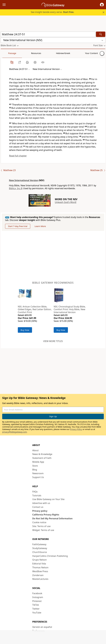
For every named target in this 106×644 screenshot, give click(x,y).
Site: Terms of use (41, 526)
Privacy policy (40, 511)
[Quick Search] (48, 34)
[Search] (101, 34)
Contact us (38, 507)
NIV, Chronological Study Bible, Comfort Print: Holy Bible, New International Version (70, 309)
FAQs (35, 492)
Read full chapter (18, 156)
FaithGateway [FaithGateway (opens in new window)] (39, 544)
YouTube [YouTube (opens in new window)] (37, 613)
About (35, 450)
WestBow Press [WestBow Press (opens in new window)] (40, 571)
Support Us (38, 477)
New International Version (24, 180)
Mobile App (38, 462)
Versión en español (42, 627)
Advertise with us (41, 503)
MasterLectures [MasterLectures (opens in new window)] (40, 579)
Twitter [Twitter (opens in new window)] (36, 609)
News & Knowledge (42, 454)
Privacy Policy (76, 429)
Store (35, 466)
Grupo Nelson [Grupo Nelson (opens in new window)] (39, 560)
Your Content (55, 53)
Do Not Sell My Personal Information (52, 518)
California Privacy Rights (46, 515)
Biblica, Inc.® (16, 188)
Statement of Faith (42, 458)
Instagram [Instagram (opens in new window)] (38, 597)
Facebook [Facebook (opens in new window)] (37, 593)
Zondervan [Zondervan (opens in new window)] (38, 575)
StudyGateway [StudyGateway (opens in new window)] (40, 548)
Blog (35, 470)
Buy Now (25, 330)
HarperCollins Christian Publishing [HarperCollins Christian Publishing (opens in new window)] (50, 556)
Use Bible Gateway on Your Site (48, 499)
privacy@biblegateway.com (14, 432)
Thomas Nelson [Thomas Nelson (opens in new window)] (40, 567)
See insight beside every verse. (52, 12)
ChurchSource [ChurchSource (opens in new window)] (40, 552)
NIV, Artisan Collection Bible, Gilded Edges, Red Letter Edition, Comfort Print (35, 309)
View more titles (53, 341)
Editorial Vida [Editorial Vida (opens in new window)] (39, 564)
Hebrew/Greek (37, 53)
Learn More (40, 226)
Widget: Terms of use (43, 530)
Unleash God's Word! (66, 202)
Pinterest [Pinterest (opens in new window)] (37, 601)
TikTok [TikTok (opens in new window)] (36, 605)
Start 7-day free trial (18, 226)
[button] (102, 5)
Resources (20, 53)
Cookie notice (39, 522)
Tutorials (37, 495)
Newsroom (38, 473)
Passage (7, 53)
